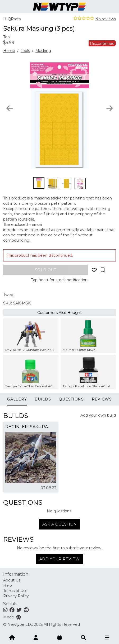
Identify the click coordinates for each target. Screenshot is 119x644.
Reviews (102, 399)
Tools (25, 51)
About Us (12, 580)
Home (9, 51)
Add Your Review (59, 559)
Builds (43, 399)
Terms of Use (15, 591)
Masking (43, 51)
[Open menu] (107, 637)
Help (8, 585)
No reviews (106, 19)
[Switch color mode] (19, 617)
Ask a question (60, 524)
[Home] (12, 637)
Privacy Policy (16, 596)
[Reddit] (26, 610)
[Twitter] (19, 610)
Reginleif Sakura (27, 427)
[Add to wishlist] (94, 270)
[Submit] (83, 637)
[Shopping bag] (59, 637)
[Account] (36, 637)
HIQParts (12, 19)
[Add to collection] (103, 270)
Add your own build (98, 415)
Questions (71, 399)
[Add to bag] (45, 270)
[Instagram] (5, 610)
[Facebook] (12, 610)
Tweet (9, 295)
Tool (7, 37)
